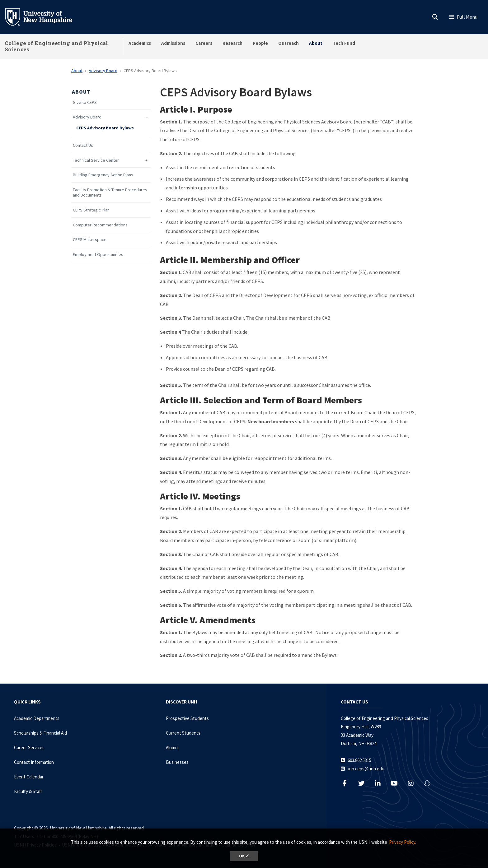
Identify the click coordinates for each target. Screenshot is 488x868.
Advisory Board (103, 71)
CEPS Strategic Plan (91, 210)
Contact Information (34, 762)
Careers (204, 43)
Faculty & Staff (28, 791)
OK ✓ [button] (244, 856)
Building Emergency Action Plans (103, 175)
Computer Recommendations (100, 225)
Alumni (172, 747)
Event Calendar (29, 777)
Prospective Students (187, 718)
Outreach (289, 43)
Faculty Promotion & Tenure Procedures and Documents (110, 193)
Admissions (173, 43)
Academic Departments (37, 718)
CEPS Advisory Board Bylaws (105, 128)
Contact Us (83, 145)
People (260, 43)
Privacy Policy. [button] (403, 842)
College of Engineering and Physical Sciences (56, 46)
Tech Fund (344, 43)
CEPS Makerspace (90, 240)
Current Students (183, 733)
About (316, 43)
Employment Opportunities (98, 255)
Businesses (177, 762)
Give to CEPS (85, 102)
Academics (140, 43)
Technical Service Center (96, 160)
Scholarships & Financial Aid (40, 733)
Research (232, 43)
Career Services (29, 747)
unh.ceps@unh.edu (366, 769)
